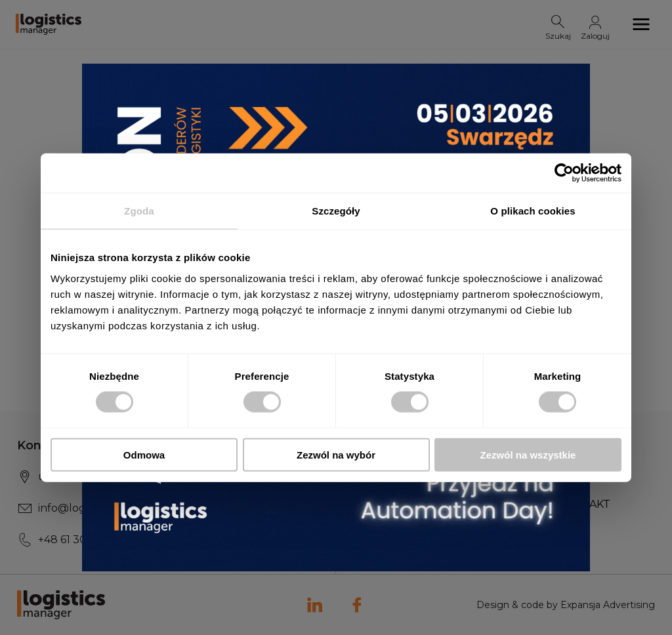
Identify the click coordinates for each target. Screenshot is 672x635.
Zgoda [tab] (139, 211)
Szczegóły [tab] (336, 211)
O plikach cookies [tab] (533, 211)
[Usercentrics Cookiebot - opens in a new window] (564, 173)
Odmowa (144, 454)
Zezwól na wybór (336, 454)
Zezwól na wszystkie (528, 454)
